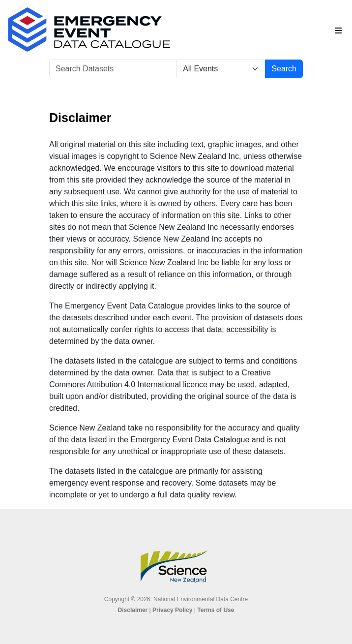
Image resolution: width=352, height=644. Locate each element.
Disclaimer (133, 610)
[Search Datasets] (113, 69)
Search (284, 69)
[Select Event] (221, 69)
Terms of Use (216, 610)
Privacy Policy (172, 610)
